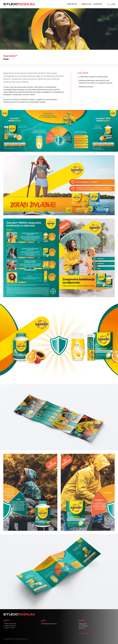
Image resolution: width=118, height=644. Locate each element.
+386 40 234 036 (10, 626)
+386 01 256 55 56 (10, 624)
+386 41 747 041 (10, 628)
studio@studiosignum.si (49, 624)
